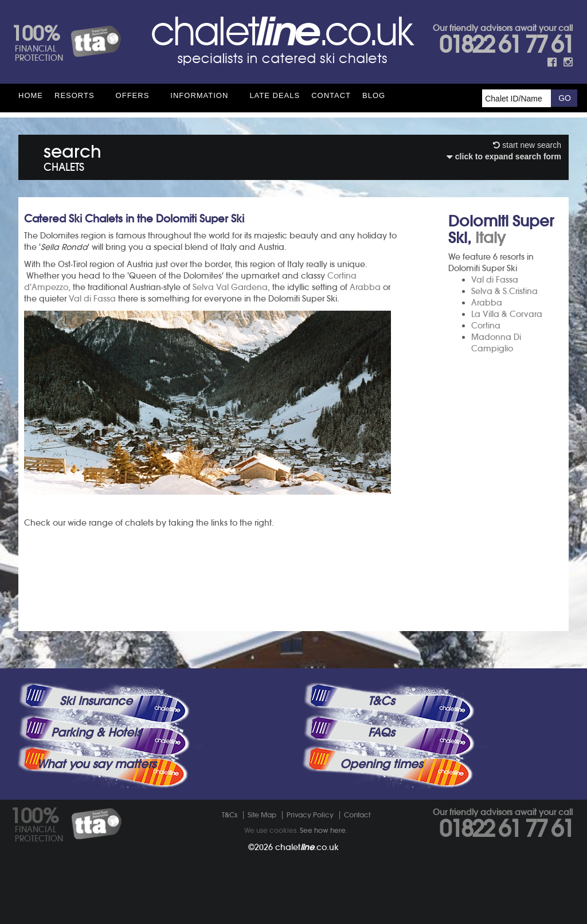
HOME (31, 95)
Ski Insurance (96, 701)
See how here (323, 830)
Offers (133, 95)
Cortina (486, 326)
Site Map (262, 815)
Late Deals (275, 95)
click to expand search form (504, 156)
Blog (374, 95)
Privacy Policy (310, 815)
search (73, 156)
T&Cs (381, 701)
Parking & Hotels (96, 733)
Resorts (75, 95)
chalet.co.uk (307, 847)
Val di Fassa (495, 280)
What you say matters (96, 764)
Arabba (487, 303)
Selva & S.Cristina (504, 291)
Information (199, 95)
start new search (527, 145)
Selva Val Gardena (230, 287)
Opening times (381, 764)
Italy (490, 238)
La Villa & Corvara (507, 314)
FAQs (381, 733)
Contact (331, 95)
